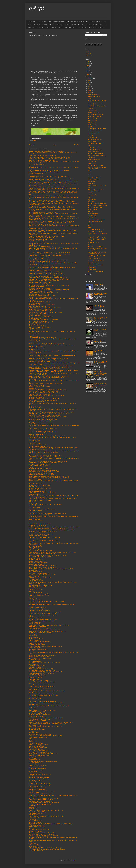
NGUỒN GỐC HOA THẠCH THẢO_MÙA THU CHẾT (41, 424)
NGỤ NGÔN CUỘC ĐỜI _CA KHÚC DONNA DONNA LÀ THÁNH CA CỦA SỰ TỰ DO (49, 285)
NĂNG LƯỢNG (91, 183)
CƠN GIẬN (90, 212)
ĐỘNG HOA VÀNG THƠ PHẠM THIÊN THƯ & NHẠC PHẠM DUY (45, 369)
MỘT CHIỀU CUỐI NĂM (93, 179)
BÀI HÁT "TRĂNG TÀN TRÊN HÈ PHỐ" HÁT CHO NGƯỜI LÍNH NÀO (45, 463)
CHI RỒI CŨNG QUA (34, 809)
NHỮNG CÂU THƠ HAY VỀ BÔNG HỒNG (39, 779)
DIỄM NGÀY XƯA (92, 123)
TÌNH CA (90, 99)
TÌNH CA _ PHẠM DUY (34, 548)
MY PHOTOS (89, 55)
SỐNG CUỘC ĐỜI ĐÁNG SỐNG (37, 402)
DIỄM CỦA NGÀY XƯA (34, 512)
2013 (88, 274)
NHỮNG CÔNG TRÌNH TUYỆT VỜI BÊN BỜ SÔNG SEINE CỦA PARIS (46, 718)
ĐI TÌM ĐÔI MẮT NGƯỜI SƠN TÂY (37, 561)
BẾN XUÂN (32, 523)
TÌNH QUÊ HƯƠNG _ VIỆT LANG (37, 385)
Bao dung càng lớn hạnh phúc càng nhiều (39, 594)
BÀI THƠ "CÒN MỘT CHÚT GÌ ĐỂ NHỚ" (97, 205)
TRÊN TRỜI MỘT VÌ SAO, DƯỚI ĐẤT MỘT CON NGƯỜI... (43, 628)
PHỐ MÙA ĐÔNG (92, 199)
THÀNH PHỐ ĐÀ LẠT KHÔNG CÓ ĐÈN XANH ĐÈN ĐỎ (42, 702)
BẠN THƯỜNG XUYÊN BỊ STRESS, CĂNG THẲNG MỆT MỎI (44, 391)
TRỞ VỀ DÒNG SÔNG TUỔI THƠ (96, 230)
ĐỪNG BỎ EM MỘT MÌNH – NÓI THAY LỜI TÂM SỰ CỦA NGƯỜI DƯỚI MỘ (47, 436)
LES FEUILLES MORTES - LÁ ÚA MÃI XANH (40, 271)
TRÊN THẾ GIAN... (33, 336)
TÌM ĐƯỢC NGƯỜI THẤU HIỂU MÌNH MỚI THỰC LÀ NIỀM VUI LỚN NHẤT (47, 602)
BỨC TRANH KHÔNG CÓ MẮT (36, 725)
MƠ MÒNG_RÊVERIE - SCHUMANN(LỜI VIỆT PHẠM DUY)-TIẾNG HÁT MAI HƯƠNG (50, 279)
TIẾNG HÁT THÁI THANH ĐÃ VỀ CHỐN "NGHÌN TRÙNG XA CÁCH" (45, 505)
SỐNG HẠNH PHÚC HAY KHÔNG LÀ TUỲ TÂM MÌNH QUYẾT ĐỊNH (45, 672)
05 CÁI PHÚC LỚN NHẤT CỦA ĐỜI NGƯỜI (39, 611)
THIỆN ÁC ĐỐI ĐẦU (92, 216)
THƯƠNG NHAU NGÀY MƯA (95, 131)
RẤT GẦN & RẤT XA (34, 776)
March (89, 89)
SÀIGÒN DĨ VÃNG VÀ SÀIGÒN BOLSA (38, 700)
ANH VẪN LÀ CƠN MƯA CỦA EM (96, 261)
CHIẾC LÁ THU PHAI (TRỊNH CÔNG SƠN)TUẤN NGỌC (42, 296)
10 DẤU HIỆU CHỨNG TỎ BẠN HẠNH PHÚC (40, 578)
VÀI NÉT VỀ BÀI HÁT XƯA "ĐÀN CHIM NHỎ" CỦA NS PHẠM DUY (45, 256)
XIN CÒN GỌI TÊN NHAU (35, 444)
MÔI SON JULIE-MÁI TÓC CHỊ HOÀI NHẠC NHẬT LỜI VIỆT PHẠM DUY (46, 378)
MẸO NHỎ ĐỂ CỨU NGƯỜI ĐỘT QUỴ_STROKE (100, 294)
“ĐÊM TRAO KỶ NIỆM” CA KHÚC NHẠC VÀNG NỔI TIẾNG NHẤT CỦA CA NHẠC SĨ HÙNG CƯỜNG (53, 248)
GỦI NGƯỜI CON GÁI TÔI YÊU (95, 166)
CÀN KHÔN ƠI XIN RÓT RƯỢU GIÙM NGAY (40, 755)
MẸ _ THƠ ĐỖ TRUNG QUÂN (36, 781)
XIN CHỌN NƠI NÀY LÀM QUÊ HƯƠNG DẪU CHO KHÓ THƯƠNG (45, 262)
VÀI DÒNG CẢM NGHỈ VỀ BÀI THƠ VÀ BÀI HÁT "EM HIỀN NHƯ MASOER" (47, 396)
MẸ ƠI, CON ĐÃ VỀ (34, 490)
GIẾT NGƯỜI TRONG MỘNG (36, 347)
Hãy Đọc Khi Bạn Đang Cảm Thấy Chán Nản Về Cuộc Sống (43, 615)
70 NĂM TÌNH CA (32, 22)
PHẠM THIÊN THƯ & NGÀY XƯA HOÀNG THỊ (40, 524)
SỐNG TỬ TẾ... (33, 335)
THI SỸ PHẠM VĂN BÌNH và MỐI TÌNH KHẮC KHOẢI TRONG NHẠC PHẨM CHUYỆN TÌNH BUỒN (53, 552)
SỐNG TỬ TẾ (32, 806)
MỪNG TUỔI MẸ (92, 269)
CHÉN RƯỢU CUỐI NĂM (94, 97)
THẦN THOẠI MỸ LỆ (93, 195)
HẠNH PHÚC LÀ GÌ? (34, 333)
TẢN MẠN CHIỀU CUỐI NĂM (36, 678)
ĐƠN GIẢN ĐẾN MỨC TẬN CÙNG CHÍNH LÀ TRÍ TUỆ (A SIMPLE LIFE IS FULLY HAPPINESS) (52, 332)
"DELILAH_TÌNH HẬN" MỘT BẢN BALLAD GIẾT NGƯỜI (42, 160)
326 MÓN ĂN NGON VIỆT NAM (95, 154)
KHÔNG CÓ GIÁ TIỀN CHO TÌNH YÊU (38, 766)
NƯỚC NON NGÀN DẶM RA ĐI (36, 560)
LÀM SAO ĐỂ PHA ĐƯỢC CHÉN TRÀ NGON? (40, 775)
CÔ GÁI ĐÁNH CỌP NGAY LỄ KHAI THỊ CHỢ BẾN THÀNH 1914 (44, 663)
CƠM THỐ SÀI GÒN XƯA (35, 661)
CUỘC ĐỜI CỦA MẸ (34, 599)
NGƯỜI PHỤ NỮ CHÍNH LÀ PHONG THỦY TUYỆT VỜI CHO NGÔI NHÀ (46, 703)
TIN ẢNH (78, 28)
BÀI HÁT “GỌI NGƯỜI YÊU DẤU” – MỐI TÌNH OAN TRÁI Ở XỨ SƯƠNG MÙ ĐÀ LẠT (49, 367)
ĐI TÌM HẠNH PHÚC (92, 210)
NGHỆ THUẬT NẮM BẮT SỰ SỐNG (96, 237)
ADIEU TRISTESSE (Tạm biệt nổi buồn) (38, 284)
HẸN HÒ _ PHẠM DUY (34, 520)
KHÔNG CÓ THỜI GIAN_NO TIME (37, 712)
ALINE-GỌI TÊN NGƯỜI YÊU (36, 506)
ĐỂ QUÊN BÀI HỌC (34, 637)
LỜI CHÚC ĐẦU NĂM (34, 679)
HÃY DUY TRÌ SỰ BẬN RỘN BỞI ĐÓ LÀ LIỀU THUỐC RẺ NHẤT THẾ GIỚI (47, 344)
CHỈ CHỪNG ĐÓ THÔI (34, 508)
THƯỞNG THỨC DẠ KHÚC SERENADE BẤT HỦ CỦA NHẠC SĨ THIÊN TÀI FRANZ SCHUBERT (52, 268)
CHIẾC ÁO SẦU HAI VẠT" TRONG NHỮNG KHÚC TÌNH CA (43, 614)
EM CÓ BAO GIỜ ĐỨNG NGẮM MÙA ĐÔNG (40, 642)
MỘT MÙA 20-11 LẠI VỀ (93, 148)
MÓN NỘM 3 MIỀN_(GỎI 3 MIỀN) (37, 790)
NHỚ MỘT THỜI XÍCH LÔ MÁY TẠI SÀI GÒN (40, 658)
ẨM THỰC (44, 22)
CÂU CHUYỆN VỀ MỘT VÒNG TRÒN (97, 129)
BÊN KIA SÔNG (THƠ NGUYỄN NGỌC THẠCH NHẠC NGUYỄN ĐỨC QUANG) (48, 278)
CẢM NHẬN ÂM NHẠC (58, 22)
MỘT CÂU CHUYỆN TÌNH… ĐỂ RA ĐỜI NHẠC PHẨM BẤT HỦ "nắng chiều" (47, 849)
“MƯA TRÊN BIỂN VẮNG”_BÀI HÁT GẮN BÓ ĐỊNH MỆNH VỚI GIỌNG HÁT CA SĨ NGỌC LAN (52, 178)
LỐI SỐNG (67, 25)
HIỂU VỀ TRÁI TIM (42, 25)
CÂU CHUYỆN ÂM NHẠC (77, 22)
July (89, 80)
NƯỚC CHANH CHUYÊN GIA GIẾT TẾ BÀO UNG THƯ (42, 621)
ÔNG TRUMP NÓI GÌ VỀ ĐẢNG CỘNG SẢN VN (40, 573)
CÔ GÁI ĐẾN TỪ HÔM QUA (94, 177)
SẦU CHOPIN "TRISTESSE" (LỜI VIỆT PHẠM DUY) (41, 239)
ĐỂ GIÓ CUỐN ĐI (33, 503)
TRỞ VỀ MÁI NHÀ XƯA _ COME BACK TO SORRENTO (42, 493)
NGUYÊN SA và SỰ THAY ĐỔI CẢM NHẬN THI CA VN (42, 509)
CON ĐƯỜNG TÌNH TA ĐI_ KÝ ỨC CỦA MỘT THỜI (41, 535)
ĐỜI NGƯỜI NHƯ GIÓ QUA (36, 545)
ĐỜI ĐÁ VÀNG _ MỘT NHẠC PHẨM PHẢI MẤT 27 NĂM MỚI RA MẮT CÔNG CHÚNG (49, 478)
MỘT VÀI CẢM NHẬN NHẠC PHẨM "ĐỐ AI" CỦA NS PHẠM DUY (44, 400)
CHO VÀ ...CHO (33, 758)
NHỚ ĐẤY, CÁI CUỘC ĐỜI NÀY (37, 618)
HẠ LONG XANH (92, 141)
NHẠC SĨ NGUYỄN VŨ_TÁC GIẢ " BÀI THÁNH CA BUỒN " (97, 168)
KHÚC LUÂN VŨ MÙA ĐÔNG (36, 786)
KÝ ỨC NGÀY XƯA (92, 110)
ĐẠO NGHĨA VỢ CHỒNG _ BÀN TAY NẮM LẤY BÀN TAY (43, 710)
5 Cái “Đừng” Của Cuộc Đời (35, 593)
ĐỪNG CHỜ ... (32, 843)
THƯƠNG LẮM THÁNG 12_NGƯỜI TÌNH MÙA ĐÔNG (42, 433)
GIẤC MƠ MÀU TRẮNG (93, 133)
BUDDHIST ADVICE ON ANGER (37, 606)
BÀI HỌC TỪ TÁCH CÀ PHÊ (94, 150)
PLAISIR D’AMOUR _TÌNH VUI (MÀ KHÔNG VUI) (41, 247)
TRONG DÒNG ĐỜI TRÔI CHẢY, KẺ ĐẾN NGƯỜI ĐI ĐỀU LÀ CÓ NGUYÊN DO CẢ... (49, 625)
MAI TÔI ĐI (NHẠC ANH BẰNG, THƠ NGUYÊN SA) (41, 317)
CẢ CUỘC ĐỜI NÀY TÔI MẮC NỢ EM (97, 185)
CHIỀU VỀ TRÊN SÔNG (35, 558)
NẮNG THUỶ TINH (33, 487)
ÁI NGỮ (89, 171)
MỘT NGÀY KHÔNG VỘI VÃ (36, 743)
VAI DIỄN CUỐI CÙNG (34, 764)
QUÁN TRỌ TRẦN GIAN (35, 622)
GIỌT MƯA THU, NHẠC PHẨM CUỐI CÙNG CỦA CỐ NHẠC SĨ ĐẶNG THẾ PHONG (49, 290)
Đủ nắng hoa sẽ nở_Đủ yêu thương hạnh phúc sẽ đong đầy (43, 761)
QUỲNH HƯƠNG (92, 163)
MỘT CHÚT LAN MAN (34, 640)
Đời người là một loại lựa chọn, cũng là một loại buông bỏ (42, 655)
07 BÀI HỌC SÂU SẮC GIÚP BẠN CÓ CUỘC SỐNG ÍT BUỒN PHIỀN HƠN (47, 691)
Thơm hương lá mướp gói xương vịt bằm (38, 737)
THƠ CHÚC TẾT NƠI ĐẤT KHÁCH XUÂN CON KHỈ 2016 (43, 687)
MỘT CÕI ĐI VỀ (33, 502)
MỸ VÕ (37, 9)
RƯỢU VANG (31, 28)
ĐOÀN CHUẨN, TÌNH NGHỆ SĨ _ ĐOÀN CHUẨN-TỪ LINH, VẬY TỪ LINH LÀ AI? (48, 269)
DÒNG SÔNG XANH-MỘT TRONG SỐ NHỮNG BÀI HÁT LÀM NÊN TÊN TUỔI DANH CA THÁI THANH (54, 496)
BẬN (30, 739)
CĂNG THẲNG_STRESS (93, 259)
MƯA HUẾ (90, 146)
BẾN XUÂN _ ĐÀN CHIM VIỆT (36, 259)
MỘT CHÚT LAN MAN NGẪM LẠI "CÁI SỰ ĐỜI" (40, 752)
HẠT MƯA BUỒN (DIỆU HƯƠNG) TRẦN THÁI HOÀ (41, 321)
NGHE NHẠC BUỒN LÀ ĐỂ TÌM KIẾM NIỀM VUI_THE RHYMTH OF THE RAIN (48, 461)
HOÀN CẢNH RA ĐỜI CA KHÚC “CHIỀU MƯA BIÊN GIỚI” (43, 238)
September (91, 78)
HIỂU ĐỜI (31, 591)
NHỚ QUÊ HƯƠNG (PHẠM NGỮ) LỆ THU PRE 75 (41, 282)
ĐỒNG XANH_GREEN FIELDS (36, 287)
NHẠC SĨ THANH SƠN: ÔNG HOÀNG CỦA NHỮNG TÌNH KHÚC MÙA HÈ (47, 151)
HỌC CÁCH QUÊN (33, 379)
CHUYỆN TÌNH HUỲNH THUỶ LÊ (96, 271)
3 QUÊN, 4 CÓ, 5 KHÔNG (35, 648)
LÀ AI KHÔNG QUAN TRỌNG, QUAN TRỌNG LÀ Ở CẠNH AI (44, 696)
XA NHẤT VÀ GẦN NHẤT (35, 324)
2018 (88, 68)
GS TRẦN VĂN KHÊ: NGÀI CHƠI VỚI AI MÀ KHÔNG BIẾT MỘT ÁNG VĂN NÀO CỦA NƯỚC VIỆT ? (53, 582)
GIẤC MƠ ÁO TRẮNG (34, 733)
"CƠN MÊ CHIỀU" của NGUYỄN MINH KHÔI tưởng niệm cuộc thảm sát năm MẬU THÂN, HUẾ (51, 569)
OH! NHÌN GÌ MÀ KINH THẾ (36, 763)
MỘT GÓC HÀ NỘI (92, 137)
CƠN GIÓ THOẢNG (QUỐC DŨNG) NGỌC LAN (40, 297)
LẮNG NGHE (32, 731)
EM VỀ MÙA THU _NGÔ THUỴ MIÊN (38, 241)
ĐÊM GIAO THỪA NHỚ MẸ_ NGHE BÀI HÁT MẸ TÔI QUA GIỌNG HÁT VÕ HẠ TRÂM (49, 414)
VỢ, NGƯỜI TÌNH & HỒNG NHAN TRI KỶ (39, 751)
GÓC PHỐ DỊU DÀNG (34, 792)
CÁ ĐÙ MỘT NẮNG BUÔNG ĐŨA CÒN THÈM (40, 734)
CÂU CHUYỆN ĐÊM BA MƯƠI (36, 643)
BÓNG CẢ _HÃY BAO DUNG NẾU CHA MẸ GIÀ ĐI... (42, 294)
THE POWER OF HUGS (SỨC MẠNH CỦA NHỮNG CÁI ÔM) (44, 836)
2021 (88, 64)
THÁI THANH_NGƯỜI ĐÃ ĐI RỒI (37, 497)
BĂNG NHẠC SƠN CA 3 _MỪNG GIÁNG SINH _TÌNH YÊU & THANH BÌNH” (47, 236)
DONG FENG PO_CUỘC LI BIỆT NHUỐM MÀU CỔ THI (95, 190)
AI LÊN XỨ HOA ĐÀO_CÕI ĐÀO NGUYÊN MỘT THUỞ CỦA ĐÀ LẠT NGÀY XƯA (48, 417)
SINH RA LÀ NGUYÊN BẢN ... (36, 749)
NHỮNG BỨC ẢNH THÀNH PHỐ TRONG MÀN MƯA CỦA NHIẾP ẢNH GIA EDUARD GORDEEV (52, 605)
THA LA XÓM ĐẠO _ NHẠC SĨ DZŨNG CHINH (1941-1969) (43, 429)
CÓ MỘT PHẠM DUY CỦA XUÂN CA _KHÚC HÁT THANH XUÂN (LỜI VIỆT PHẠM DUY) (50, 196)
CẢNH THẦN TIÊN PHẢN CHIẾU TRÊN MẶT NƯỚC (41, 801)
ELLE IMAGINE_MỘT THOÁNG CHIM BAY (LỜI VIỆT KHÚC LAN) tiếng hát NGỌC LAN (50, 253)
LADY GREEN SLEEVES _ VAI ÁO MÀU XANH (40, 491)
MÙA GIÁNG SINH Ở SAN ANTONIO (38, 788)
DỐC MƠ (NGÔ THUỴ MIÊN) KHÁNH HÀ (39, 314)
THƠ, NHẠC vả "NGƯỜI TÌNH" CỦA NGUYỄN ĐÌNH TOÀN (43, 554)
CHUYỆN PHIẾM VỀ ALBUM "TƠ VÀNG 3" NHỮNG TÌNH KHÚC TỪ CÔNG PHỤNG (49, 476)
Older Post (77, 145)
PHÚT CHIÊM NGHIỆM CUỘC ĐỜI (37, 587)
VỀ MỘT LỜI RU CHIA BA (94, 152)
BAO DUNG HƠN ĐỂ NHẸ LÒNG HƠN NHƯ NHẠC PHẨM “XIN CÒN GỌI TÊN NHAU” (50, 159)
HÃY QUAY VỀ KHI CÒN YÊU (95, 139)
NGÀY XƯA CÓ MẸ (92, 119)
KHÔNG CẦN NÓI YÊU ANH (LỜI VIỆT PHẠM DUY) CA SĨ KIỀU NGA (46, 312)
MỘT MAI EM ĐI (33, 442)
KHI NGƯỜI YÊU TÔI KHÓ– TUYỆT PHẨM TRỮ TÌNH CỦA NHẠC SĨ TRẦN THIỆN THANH (51, 366)
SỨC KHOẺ (42, 28)
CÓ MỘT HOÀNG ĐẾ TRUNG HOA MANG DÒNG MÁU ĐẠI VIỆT (45, 470)
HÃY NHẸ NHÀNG (33, 664)
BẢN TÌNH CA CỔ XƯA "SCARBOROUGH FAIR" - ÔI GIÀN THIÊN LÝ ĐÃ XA (47, 514)
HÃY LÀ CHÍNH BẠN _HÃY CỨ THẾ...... (38, 326)
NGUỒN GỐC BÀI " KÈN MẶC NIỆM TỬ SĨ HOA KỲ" (41, 833)
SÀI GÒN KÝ (91, 135)
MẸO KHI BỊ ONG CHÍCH (35, 634)
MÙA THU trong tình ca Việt (35, 572)
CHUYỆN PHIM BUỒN (93, 263)
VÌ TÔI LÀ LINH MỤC (34, 166)
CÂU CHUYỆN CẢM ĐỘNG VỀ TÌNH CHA (39, 596)
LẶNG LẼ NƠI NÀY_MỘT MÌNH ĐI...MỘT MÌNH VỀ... (42, 499)
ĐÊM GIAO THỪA (92, 181)
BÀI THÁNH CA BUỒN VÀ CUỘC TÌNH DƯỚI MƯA (41, 430)
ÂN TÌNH (90, 173)
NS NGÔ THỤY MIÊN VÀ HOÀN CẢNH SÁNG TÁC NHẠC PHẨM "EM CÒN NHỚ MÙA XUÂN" (51, 412)
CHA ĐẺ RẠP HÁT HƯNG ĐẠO (36, 716)
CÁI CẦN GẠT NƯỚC (34, 342)
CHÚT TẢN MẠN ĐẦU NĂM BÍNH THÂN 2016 (40, 688)
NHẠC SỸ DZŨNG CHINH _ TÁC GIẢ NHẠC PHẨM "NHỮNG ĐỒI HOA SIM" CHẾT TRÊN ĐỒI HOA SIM (54, 543)
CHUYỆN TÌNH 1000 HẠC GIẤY (95, 265)
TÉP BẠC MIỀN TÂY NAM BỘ (36, 851)
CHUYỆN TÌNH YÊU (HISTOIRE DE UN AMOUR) (41, 309)
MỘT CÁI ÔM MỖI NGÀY (35, 697)
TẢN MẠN (53, 28)
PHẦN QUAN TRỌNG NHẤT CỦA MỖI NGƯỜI (40, 394)
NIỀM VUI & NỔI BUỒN (35, 728)
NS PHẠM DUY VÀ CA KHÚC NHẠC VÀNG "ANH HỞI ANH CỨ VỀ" (45, 399)
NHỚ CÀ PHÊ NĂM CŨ (35, 704)
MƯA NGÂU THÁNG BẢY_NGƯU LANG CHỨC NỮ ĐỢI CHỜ (44, 457)
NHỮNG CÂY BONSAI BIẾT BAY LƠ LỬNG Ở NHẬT (41, 669)
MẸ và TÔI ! (32, 423)
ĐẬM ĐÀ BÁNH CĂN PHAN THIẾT (96, 143)
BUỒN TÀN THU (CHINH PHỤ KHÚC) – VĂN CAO (41, 361)
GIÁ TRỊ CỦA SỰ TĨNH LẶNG (36, 590)
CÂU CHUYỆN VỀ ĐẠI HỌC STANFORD (39, 745)
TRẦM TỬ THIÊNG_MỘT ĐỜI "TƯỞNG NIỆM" (40, 785)
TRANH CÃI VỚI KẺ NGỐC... (36, 770)
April (89, 86)
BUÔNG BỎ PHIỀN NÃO (35, 579)
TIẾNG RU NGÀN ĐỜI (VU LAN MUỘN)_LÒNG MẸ (41, 291)
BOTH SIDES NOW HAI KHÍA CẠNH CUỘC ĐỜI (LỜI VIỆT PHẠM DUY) (46, 276)
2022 (88, 62)
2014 (88, 76)
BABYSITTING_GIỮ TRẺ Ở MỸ (36, 746)
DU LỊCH (30, 25)
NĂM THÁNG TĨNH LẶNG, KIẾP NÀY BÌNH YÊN (40, 327)
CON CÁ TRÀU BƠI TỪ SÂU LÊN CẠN (38, 748)
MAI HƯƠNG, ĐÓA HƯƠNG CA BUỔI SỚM (39, 257)
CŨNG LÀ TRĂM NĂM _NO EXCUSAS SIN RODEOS (42, 311)
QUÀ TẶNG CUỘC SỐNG (96, 25)
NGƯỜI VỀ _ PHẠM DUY (35, 406)
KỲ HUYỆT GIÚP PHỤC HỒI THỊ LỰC (38, 608)
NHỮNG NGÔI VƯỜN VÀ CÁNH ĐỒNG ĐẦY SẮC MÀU (42, 834)
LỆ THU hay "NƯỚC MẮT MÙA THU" (38, 526)
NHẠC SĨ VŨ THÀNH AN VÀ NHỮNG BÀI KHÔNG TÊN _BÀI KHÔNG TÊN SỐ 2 (48, 187)
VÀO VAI (90, 175)
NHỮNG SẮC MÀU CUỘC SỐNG (37, 822)
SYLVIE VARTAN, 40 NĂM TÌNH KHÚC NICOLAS (41, 794)
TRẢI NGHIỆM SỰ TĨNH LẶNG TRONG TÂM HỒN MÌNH (42, 338)
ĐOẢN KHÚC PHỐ (92, 267)
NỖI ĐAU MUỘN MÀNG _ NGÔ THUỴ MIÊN (40, 485)
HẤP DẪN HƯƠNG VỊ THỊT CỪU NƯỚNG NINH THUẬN (42, 791)
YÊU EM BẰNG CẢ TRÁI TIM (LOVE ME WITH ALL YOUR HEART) (45, 308)
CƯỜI (101, 22)
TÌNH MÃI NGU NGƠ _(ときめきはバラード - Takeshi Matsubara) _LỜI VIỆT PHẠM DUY (50, 157)
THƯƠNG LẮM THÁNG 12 (35, 819)
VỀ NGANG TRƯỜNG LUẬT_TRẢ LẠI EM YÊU (40, 469)
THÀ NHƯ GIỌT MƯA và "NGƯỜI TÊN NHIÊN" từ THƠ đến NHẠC (45, 537)
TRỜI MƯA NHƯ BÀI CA (35, 624)
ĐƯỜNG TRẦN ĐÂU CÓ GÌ (35, 546)
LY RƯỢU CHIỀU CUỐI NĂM (36, 676)
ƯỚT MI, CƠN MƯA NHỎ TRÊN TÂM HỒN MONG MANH (43, 180)
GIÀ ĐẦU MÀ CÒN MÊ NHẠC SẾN (37, 454)
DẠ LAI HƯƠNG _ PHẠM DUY (36, 408)
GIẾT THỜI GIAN (33, 828)
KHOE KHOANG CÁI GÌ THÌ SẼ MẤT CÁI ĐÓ (40, 715)
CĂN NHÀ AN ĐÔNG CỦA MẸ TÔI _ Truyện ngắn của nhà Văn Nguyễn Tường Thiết (49, 177)
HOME (88, 51)
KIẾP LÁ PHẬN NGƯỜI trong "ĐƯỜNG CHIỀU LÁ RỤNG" (43, 566)
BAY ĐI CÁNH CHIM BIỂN (35, 303)
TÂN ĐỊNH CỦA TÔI (98, 284)
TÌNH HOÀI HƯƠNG (34, 539)
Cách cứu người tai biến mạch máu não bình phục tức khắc (43, 694)
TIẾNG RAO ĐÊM (92, 161)
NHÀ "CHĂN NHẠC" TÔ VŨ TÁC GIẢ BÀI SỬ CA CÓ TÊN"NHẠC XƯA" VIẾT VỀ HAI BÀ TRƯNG (52, 217)
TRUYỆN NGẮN (90, 28)
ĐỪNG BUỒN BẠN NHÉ (93, 214)
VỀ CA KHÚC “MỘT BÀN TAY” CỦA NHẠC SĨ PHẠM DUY (43, 266)
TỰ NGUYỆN (32, 707)
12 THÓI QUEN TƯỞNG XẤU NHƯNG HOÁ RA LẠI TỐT (42, 575)
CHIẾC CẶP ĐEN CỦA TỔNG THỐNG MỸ (39, 685)
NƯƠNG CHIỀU (33, 542)
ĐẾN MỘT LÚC (33, 388)
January (90, 93)
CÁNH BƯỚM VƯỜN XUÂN (36, 511)
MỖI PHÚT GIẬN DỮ (34, 815)
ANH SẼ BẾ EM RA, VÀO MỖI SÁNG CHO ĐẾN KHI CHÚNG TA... (96, 221)
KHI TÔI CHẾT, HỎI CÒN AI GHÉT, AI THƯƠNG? (41, 585)
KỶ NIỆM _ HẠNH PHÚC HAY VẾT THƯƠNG (40, 784)
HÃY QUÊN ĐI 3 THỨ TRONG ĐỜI (37, 767)
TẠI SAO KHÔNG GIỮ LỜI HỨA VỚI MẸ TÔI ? (40, 533)
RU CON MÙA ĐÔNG (93, 121)
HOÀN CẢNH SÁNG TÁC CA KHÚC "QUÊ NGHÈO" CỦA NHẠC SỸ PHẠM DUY (48, 555)
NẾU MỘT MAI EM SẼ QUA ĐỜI (37, 435)
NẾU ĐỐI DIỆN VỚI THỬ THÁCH (37, 827)
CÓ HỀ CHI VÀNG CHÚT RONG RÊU (38, 757)
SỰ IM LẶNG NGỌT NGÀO (35, 821)
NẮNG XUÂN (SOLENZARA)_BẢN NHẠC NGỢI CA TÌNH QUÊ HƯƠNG (46, 384)
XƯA (100, 28)
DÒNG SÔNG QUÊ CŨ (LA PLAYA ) (37, 250)
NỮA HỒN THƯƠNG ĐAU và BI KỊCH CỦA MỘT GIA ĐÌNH (43, 531)
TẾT (62, 28)
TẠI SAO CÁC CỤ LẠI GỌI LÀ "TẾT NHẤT (39, 681)
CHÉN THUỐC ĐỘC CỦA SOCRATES (38, 649)
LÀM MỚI (90, 188)
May (89, 84)
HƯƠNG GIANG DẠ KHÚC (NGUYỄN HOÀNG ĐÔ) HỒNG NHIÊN (45, 212)
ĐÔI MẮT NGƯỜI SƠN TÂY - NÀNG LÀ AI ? (39, 315)
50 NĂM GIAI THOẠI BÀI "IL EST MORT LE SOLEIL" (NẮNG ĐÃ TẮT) (46, 273)
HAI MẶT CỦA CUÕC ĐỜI (35, 584)
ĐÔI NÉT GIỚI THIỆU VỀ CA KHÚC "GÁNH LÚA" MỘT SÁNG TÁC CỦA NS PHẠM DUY (50, 254)
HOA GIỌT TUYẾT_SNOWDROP (95, 247)
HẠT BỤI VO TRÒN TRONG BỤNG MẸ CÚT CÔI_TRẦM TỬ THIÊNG (45, 455)
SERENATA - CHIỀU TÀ (35, 494)
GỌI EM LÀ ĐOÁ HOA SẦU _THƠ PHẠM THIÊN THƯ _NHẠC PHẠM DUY (47, 360)
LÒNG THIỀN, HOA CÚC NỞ (36, 329)
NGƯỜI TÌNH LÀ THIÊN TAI (36, 484)
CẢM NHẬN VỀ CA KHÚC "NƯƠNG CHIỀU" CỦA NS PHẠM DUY (45, 472)
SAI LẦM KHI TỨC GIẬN (35, 807)
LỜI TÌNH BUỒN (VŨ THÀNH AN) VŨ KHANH (40, 302)
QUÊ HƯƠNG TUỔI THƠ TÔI (95, 232)
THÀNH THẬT (32, 709)
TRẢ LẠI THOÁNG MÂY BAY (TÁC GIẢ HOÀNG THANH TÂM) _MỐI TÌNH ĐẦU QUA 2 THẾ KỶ (52, 202)
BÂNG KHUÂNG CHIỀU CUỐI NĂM (37, 675)
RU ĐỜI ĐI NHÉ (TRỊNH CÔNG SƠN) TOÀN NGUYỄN (42, 288)
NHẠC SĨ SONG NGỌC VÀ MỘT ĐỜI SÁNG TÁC (41, 633)
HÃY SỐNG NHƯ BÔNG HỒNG (37, 397)
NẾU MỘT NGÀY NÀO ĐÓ (94, 112)
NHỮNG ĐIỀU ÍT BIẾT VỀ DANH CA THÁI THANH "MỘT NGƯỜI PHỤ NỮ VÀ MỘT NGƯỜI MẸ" (52, 221)
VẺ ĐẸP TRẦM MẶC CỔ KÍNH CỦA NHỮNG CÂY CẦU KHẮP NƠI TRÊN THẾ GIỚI (49, 706)
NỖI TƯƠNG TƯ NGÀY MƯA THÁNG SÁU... (40, 323)
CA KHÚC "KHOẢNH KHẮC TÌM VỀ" (38, 165)
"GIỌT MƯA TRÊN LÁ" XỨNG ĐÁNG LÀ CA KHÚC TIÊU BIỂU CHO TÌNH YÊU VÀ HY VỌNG (51, 208)
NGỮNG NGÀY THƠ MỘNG (36, 479)
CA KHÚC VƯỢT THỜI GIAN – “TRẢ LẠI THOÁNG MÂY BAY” (44, 320)
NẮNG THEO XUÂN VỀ (93, 94)
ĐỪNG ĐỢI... (32, 330)
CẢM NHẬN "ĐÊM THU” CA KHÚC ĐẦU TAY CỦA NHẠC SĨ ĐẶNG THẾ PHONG (48, 260)
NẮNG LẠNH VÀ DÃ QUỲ (94, 159)
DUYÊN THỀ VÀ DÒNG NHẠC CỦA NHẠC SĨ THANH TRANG (44, 172)
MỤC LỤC (89, 53)
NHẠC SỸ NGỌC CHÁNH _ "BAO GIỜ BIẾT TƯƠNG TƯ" (43, 567)
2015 (88, 74)
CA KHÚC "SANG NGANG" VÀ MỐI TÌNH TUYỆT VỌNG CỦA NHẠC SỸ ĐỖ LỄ (48, 528)
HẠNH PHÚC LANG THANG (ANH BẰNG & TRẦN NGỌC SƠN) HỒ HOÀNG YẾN (48, 359)
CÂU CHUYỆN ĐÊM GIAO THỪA (95, 104)
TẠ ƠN (89, 197)
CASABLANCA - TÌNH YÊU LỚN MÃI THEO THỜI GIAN (42, 156)
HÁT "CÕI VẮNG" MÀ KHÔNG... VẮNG (97, 106)
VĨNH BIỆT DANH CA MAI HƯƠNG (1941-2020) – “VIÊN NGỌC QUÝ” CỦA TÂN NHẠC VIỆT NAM (52, 438)
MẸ (75, 25)
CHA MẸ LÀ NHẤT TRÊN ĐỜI (36, 639)
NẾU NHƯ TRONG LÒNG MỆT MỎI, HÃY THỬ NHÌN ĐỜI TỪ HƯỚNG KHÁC (47, 631)
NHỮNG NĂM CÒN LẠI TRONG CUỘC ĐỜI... (40, 387)
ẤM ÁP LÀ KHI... (33, 740)
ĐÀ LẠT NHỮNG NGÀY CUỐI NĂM (37, 645)
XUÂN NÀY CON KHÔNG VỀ (36, 174)
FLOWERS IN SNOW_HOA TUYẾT (37, 721)
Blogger (74, 860)
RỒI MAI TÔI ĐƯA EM (34, 439)
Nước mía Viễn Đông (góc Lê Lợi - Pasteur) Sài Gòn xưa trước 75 (44, 619)
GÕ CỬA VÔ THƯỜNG (34, 588)
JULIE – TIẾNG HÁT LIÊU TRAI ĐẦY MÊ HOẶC (40, 421)
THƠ (69, 28)
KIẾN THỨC (55, 25)
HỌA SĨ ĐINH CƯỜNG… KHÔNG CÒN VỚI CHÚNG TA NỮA (44, 754)
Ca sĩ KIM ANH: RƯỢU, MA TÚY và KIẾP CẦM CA (41, 464)
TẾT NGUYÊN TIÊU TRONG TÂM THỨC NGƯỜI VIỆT (42, 682)
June (89, 82)
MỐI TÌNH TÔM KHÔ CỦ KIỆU (36, 609)
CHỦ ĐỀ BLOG (91, 201)
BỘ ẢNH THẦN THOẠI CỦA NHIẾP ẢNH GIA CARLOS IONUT (44, 803)
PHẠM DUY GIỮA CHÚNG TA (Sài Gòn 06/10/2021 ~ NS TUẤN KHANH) (46, 272)
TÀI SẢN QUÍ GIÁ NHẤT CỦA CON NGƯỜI (39, 830)
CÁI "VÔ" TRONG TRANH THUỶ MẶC (38, 576)
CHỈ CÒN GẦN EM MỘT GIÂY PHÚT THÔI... (40, 447)
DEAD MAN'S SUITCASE (35, 699)
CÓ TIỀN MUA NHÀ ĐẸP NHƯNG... (37, 730)
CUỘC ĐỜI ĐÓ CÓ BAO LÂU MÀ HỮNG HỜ (40, 488)
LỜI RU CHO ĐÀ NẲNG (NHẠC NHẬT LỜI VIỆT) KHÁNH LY (43, 293)
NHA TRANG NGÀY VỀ (35, 175)
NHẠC (83, 25)
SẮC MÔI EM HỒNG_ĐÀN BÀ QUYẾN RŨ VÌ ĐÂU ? (41, 475)
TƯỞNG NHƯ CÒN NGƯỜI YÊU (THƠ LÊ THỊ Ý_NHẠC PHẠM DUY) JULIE (47, 275)
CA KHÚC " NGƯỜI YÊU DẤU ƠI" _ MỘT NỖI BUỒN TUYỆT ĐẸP (45, 393)
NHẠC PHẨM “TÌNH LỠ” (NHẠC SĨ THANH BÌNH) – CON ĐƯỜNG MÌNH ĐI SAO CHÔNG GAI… (52, 345)
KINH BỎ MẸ (32, 467)
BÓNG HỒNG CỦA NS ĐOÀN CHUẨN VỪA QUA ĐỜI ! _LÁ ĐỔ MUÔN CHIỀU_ (48, 390)
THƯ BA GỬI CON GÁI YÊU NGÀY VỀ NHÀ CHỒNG (42, 673)
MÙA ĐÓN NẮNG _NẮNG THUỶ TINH (38, 242)
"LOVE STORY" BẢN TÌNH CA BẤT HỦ (38, 229)
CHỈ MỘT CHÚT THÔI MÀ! (35, 831)
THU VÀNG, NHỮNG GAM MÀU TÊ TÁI (38, 445)
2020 (88, 66)
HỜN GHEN (90, 225)
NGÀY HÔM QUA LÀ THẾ (35, 350)
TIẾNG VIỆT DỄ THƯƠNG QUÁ (37, 825)
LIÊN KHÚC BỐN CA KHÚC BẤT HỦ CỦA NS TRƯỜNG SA (43, 432)
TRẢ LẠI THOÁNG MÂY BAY (36, 813)
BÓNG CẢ (90, 127)
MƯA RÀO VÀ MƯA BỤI (35, 693)
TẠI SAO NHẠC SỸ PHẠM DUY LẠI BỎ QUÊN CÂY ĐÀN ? (43, 540)
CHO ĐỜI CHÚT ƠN (34, 549)
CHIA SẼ (92, 22)
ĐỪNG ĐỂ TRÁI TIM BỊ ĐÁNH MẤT (37, 713)
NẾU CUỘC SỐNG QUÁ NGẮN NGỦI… (97, 203)
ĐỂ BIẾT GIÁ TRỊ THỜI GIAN (95, 116)
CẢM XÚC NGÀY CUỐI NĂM (36, 667)
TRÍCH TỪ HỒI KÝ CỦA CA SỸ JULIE (38, 536)
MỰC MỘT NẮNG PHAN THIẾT (36, 782)
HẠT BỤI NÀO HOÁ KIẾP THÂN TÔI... (38, 627)
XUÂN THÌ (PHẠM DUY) (35, 251)
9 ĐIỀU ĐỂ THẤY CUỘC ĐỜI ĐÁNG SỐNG (39, 719)
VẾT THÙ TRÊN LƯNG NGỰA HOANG (38, 563)
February (90, 91)
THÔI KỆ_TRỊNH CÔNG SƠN (36, 581)
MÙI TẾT (31, 684)
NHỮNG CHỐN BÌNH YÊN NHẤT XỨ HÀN (39, 778)
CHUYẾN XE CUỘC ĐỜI (35, 318)
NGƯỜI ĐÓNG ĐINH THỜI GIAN (37, 348)
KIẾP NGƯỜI (32, 597)
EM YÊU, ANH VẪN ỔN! (93, 243)
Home (54, 145)
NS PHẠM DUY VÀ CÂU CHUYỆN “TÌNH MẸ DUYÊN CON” (43, 420)
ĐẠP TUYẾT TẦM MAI (34, 690)
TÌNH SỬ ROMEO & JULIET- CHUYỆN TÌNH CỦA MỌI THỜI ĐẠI (44, 515)
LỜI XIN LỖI (32, 616)
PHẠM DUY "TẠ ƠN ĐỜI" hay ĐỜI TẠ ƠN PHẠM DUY (42, 551)
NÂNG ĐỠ (90, 218)
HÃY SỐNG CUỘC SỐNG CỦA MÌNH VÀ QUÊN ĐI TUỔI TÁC (44, 798)
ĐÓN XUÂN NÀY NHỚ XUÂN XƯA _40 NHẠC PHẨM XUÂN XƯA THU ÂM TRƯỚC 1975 (50, 200)
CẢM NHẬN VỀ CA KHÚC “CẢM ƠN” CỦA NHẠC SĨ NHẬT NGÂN (45, 415)
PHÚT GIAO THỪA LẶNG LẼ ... (36, 521)
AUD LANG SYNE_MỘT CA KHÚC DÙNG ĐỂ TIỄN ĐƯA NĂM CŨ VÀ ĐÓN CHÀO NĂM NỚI (51, 722)
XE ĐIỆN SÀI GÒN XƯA (35, 660)
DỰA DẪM (90, 245)
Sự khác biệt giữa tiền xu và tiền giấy (38, 769)
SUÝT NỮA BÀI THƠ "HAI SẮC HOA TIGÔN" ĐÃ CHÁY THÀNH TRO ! (46, 727)
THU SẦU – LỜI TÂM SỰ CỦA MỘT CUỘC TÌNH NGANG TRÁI (44, 281)
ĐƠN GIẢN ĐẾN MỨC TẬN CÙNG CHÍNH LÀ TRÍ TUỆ (42, 670)
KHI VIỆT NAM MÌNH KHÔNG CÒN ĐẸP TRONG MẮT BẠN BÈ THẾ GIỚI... (47, 816)
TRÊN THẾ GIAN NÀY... (35, 845)
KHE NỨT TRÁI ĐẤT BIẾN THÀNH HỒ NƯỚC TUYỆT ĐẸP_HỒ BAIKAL (46, 810)
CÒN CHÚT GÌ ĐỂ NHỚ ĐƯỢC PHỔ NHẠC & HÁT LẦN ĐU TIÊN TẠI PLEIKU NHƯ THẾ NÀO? (52, 530)
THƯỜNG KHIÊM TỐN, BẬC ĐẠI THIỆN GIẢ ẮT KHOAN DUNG (44, 630)
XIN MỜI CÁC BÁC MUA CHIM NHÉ (38, 666)
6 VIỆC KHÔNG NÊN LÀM (35, 818)
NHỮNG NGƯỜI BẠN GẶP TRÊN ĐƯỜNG (39, 657)
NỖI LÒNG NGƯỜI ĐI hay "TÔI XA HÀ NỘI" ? (40, 557)
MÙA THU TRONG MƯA (35, 440)
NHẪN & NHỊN (32, 651)
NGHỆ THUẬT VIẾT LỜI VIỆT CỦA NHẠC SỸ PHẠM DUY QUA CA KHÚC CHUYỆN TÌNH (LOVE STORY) (54, 527)
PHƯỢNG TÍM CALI (92, 125)
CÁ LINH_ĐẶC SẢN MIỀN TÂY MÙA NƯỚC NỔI (40, 804)
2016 (88, 72)
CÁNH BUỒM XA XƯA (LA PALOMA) (38, 306)
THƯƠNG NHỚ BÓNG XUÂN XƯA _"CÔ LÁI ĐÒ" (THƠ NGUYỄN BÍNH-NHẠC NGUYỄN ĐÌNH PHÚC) (53, 191)
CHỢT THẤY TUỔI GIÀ (34, 570)
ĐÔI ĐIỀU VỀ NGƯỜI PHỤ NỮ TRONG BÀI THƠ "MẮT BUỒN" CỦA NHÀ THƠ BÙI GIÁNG (51, 824)
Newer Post (32, 145)
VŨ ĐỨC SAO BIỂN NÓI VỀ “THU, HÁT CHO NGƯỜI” (42, 305)
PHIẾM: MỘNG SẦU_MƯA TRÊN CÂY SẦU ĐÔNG (41, 473)
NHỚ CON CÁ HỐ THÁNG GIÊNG (37, 812)
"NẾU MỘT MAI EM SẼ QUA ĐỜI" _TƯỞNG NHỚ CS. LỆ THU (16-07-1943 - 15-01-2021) (50, 206)
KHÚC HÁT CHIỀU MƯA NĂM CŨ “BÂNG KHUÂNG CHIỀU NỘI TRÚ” (46, 848)
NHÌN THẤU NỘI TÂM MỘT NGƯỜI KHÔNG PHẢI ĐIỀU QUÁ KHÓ (45, 612)
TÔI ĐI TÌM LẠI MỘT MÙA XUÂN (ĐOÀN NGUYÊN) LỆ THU (43, 418)
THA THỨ (90, 193)
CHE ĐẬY (90, 228)
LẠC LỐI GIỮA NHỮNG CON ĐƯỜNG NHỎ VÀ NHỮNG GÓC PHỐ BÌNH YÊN (48, 724)
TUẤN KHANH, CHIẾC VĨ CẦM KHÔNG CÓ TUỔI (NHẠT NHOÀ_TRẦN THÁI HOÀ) (49, 171)
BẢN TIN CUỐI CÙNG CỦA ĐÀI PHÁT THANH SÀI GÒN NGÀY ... (97, 253)
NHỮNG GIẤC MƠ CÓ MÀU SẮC (95, 114)
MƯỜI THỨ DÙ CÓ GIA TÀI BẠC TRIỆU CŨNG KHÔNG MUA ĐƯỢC (45, 646)
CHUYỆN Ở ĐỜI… (33, 636)
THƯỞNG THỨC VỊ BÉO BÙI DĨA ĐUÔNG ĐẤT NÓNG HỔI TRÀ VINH (46, 736)
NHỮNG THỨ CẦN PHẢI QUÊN (95, 208)
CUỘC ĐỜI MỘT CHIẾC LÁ (35, 600)
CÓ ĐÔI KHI (90, 108)
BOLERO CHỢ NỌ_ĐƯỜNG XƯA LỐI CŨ (39, 466)
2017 (88, 70)
